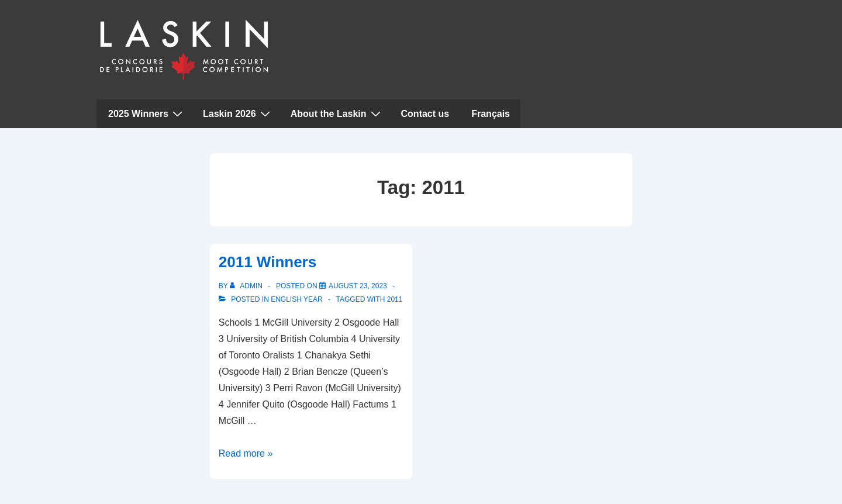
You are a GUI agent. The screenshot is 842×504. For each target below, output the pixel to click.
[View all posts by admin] (247, 286)
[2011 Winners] (358, 286)
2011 (395, 299)
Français (491, 114)
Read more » (246, 453)
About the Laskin (337, 113)
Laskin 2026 (238, 113)
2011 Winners (268, 262)
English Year (296, 299)
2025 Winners (147, 113)
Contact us (425, 114)
